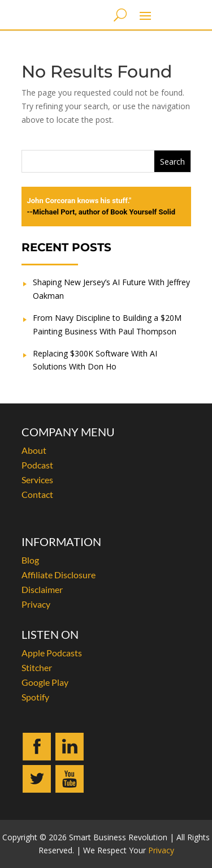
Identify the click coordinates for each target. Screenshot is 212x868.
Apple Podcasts (52, 653)
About (34, 450)
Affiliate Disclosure (59, 575)
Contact (37, 494)
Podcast (37, 465)
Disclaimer (42, 589)
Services (37, 480)
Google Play (45, 682)
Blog (30, 560)
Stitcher (37, 667)
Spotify (35, 697)
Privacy (36, 604)
